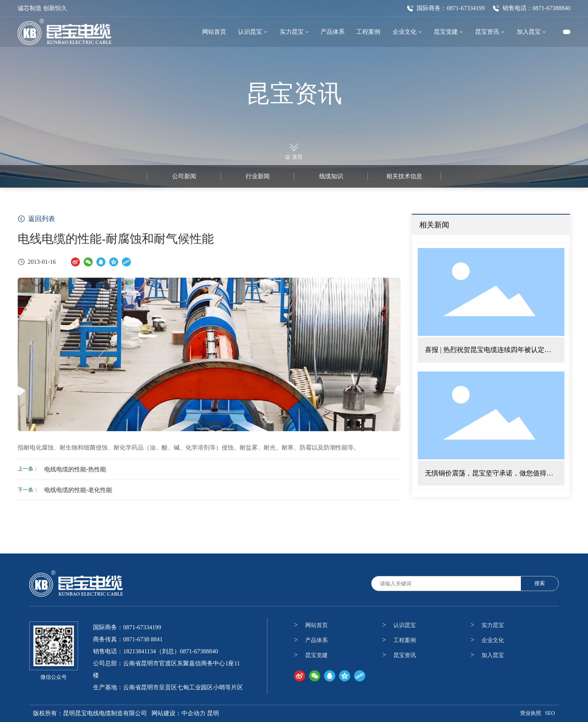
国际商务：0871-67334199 (445, 8)
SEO (550, 713)
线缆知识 (331, 176)
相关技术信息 (404, 176)
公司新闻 (184, 176)
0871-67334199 (142, 627)
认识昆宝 (405, 625)
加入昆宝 (493, 655)
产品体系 (316, 640)
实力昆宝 (493, 625)
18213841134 (139, 651)
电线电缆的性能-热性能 (75, 469)
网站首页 (316, 625)
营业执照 (531, 713)
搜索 (540, 583)
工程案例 (405, 640)
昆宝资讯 (294, 94)
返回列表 (36, 219)
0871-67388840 (199, 651)
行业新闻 (258, 176)
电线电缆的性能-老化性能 (78, 490)
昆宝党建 (316, 655)
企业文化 (493, 640)
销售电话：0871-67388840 (531, 8)
